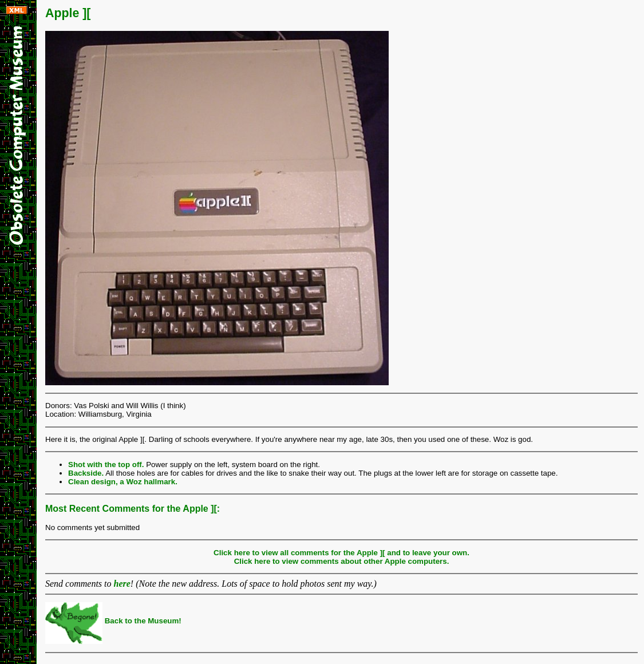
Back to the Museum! (113, 621)
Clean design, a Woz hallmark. (123, 482)
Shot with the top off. (106, 465)
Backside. (86, 473)
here (122, 584)
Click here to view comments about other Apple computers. (342, 561)
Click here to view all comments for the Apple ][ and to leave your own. (341, 553)
